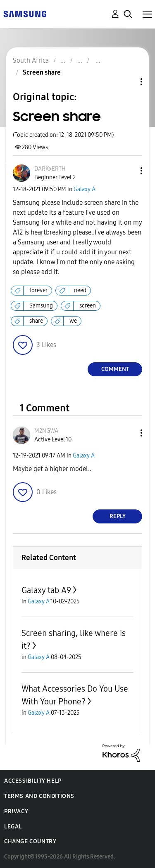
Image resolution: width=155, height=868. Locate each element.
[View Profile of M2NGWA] (46, 431)
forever (38, 290)
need (80, 290)
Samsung (41, 306)
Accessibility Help (33, 781)
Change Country (30, 841)
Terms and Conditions (39, 796)
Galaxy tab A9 (46, 590)
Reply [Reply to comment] (118, 516)
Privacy (16, 811)
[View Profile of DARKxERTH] (50, 169)
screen (88, 306)
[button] (128, 171)
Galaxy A (85, 189)
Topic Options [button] (127, 82)
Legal (13, 827)
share (36, 321)
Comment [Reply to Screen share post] (115, 369)
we (73, 321)
